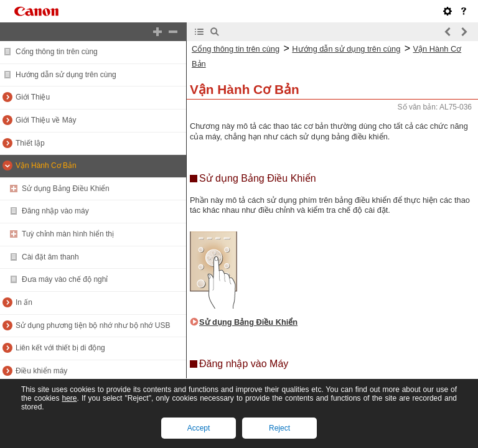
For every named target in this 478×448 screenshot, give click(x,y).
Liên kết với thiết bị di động (60, 348)
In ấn (24, 302)
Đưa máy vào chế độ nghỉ (65, 279)
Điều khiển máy (41, 371)
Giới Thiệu (33, 97)
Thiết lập (30, 143)
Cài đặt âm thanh (50, 257)
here (69, 398)
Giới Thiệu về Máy (46, 120)
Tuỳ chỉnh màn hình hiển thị (68, 234)
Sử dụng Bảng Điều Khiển (66, 189)
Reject (279, 428)
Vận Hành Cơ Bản (46, 166)
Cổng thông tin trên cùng (57, 52)
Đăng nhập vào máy (55, 211)
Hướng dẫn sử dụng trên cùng (66, 75)
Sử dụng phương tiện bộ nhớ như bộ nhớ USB (93, 325)
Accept (199, 428)
